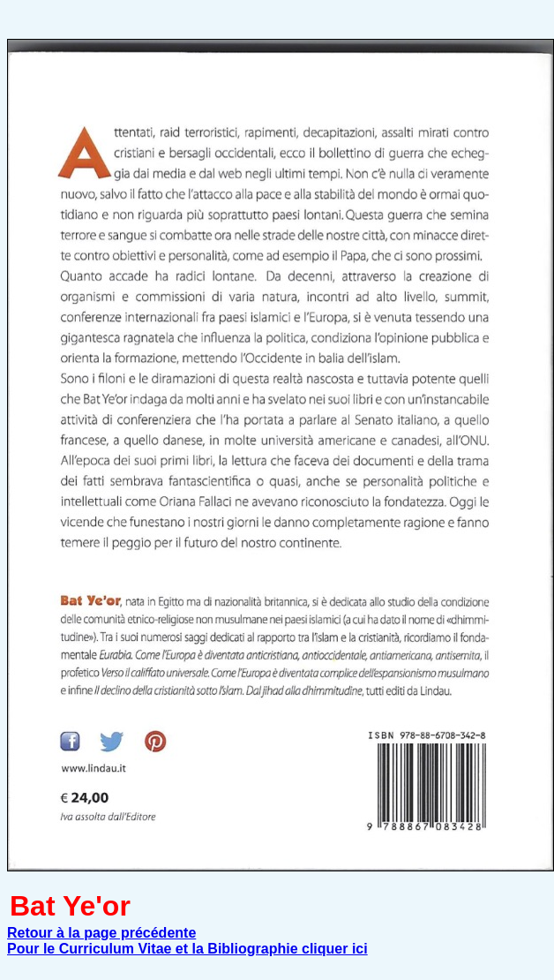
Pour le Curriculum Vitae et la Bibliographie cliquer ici (187, 949)
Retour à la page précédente (101, 933)
